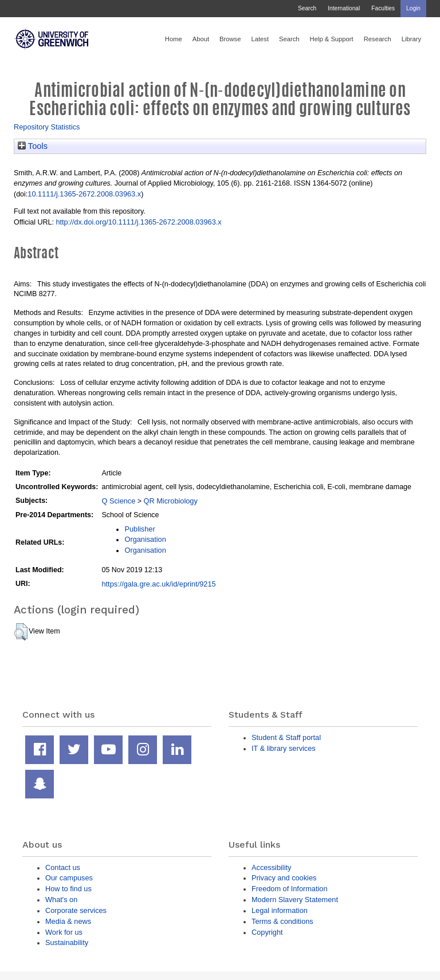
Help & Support (332, 39)
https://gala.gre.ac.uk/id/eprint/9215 (158, 584)
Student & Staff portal (286, 737)
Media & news (68, 921)
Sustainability (67, 942)
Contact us (63, 867)
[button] (21, 632)
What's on (61, 900)
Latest (260, 39)
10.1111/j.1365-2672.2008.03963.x (84, 194)
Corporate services (76, 910)
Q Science (118, 501)
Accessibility (271, 867)
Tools (33, 146)
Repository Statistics (47, 127)
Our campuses (69, 878)
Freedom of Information (290, 889)
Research (378, 39)
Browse (230, 39)
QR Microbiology (171, 501)
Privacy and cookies (284, 878)
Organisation (145, 539)
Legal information (280, 910)
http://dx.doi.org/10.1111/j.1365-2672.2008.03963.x (138, 222)
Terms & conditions (282, 921)
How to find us (68, 889)
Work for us (64, 932)
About (201, 39)
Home (174, 39)
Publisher (140, 529)
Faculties (383, 8)
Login (413, 8)
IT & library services (284, 748)
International (344, 8)
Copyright (267, 932)
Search (307, 8)
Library (411, 39)
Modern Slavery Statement (295, 900)
